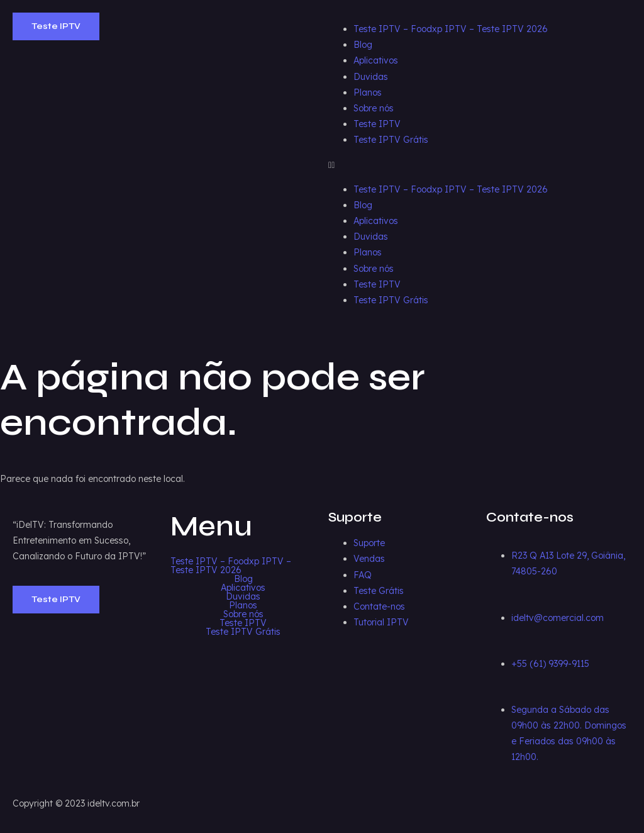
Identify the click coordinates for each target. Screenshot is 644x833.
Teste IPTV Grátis (391, 140)
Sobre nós (374, 108)
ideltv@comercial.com (558, 618)
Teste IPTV (377, 124)
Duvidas (371, 77)
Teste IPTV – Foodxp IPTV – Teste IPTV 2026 (451, 29)
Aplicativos (376, 60)
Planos (368, 92)
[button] (480, 165)
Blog (363, 45)
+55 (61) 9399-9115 (550, 664)
